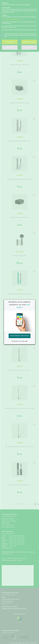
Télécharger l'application (19, 336)
